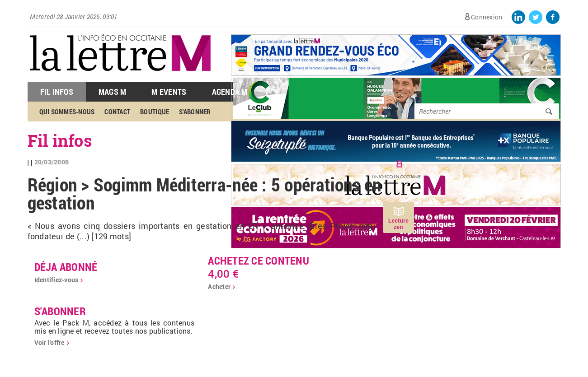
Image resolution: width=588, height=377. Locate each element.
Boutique (155, 112)
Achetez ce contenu (259, 261)
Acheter (219, 286)
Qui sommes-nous (67, 112)
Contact (117, 112)
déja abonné (66, 267)
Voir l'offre (49, 342)
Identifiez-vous (56, 280)
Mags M (113, 92)
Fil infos (60, 140)
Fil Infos (57, 92)
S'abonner (195, 112)
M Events (169, 92)
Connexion (487, 17)
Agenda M (230, 92)
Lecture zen (398, 224)
